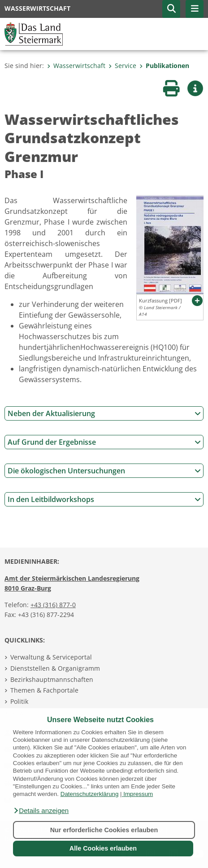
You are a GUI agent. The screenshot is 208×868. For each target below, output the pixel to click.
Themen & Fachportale (44, 690)
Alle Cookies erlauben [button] (103, 848)
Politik (19, 701)
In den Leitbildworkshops (104, 499)
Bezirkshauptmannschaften (52, 679)
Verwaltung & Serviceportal (51, 657)
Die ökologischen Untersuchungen (104, 471)
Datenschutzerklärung (90, 794)
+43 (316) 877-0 (53, 605)
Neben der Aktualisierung (104, 413)
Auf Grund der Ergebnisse (104, 442)
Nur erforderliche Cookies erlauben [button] (104, 830)
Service (122, 66)
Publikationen (164, 66)
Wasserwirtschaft (76, 66)
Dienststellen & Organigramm (55, 668)
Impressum (138, 794)
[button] (41, 811)
